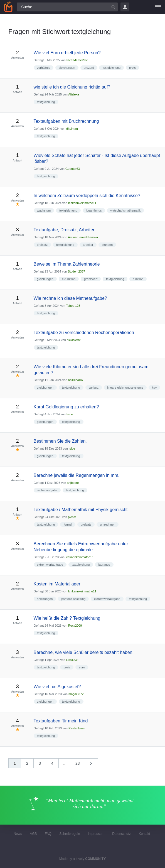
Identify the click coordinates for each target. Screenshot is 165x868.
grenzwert (91, 279)
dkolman (72, 129)
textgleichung (111, 68)
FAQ (48, 834)
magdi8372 (76, 694)
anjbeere (73, 483)
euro (82, 667)
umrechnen (108, 524)
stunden (107, 245)
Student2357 (77, 271)
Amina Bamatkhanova (83, 237)
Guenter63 (73, 169)
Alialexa (74, 94)
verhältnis (44, 68)
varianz (94, 388)
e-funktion (69, 279)
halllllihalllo (76, 380)
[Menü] (158, 7)
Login (125, 7)
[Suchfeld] (67, 7)
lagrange (104, 565)
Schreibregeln (70, 834)
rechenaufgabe (47, 490)
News (18, 834)
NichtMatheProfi (77, 60)
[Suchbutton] (113, 7)
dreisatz (42, 245)
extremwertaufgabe (50, 565)
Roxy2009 (75, 626)
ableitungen (45, 599)
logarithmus (94, 210)
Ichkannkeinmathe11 (82, 203)
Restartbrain (77, 728)
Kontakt (144, 834)
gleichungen (67, 68)
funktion (138, 279)
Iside (70, 414)
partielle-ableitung (73, 599)
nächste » (94, 765)
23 (78, 763)
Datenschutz (121, 834)
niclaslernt (74, 340)
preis (132, 68)
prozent (89, 68)
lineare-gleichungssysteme (125, 388)
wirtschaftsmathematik (125, 210)
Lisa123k (72, 660)
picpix (72, 517)
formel (68, 524)
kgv (154, 388)
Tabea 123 (73, 306)
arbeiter (88, 245)
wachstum (44, 210)
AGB (33, 834)
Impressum (96, 834)
